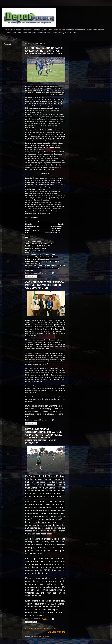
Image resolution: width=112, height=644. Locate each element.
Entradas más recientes (37, 629)
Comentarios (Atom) (42, 637)
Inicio (57, 629)
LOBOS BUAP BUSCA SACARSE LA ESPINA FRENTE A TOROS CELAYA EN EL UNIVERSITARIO (44, 51)
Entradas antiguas (56, 632)
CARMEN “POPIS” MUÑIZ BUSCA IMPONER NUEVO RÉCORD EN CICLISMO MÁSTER (44, 285)
